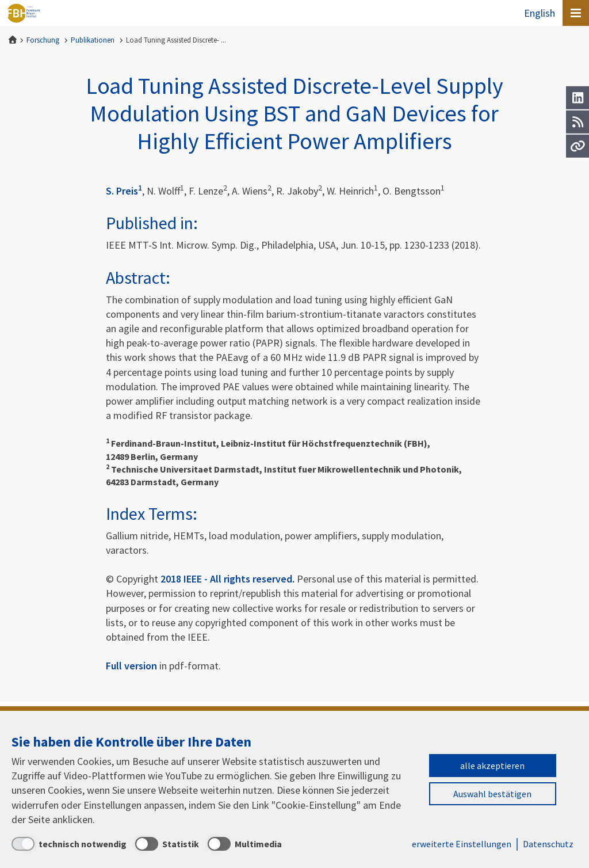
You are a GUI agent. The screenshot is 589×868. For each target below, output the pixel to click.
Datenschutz (548, 844)
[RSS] (577, 122)
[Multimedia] (245, 844)
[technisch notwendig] (69, 844)
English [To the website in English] (540, 13)
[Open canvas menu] (576, 13)
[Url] (577, 146)
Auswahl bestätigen (492, 794)
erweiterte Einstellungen (462, 844)
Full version (131, 666)
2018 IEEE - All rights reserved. (227, 579)
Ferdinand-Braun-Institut (24, 13)
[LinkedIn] (577, 98)
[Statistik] (167, 844)
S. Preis (124, 191)
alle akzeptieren (492, 766)
